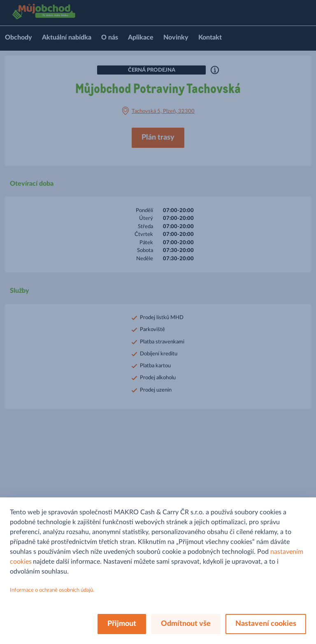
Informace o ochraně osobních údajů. (52, 590)
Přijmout (122, 624)
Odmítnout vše (186, 624)
